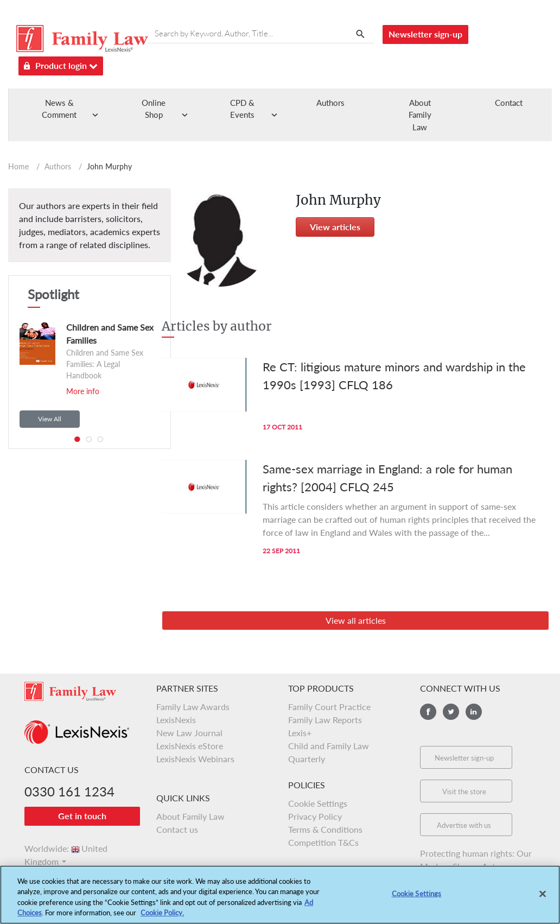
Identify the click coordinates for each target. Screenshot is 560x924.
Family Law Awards (193, 707)
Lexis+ (300, 733)
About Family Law (420, 115)
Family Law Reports (325, 720)
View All (50, 419)
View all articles (356, 620)
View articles (335, 227)
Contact (509, 103)
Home (18, 166)
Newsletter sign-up (425, 34)
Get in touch (82, 816)
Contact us (177, 829)
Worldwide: (66, 848)
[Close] (543, 895)
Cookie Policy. (162, 914)
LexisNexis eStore (190, 746)
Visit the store (464, 792)
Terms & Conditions (325, 829)
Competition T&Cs (323, 842)
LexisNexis (176, 720)
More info (83, 391)
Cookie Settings (318, 803)
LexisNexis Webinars (195, 759)
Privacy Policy (315, 816)
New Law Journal (189, 733)
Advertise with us (464, 825)
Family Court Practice (329, 707)
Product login (61, 64)
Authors (330, 103)
